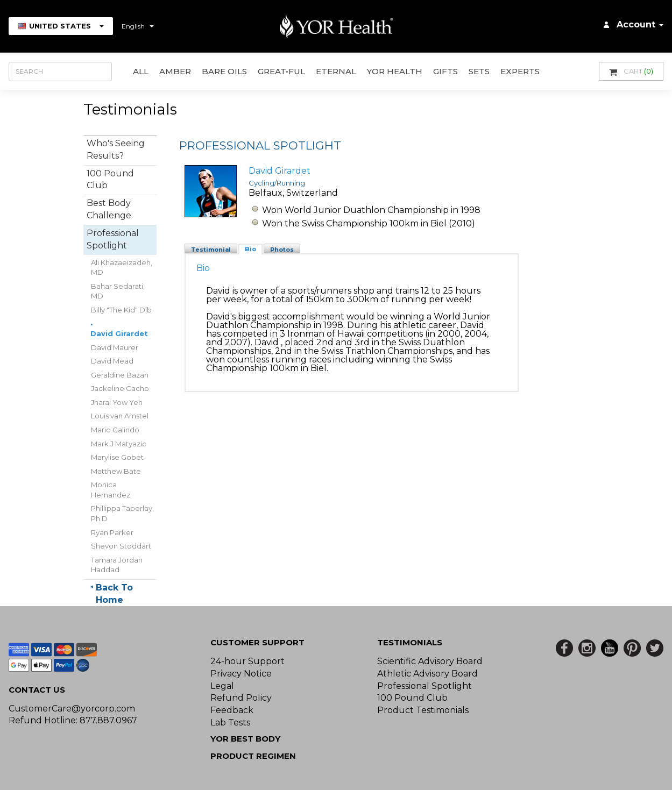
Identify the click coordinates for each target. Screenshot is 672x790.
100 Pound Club (412, 698)
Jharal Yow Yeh (117, 402)
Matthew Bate (116, 471)
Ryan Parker (112, 532)
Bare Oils (224, 71)
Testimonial (211, 250)
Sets (479, 71)
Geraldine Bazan (120, 375)
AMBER (175, 71)
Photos (282, 250)
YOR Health (395, 71)
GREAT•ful (281, 71)
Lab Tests (230, 723)
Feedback (232, 710)
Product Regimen (253, 756)
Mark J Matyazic (119, 444)
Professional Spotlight (425, 686)
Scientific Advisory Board (430, 661)
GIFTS (445, 71)
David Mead (112, 361)
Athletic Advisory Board (427, 674)
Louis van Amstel (120, 416)
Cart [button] (631, 71)
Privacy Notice (241, 674)
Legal (222, 686)
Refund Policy (241, 698)
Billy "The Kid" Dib (121, 310)
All (141, 71)
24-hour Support (247, 661)
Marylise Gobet (117, 457)
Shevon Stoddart (121, 546)
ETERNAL (336, 71)
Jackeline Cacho (120, 388)
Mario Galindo (115, 430)
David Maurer (115, 347)
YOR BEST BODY (245, 739)
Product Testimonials (423, 710)
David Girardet (119, 333)
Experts (520, 71)
